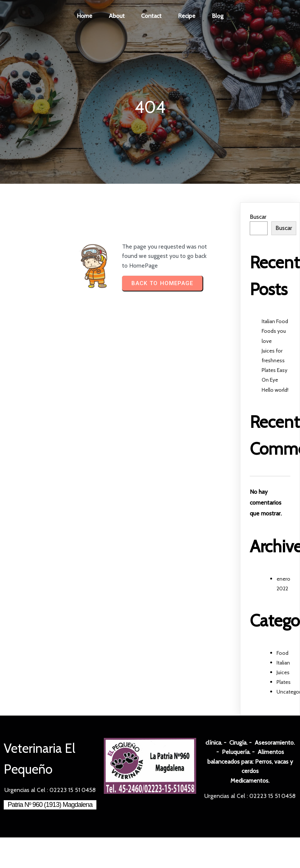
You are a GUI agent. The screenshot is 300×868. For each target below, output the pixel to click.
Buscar (258, 217)
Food (283, 653)
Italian (283, 663)
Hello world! (275, 390)
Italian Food (275, 321)
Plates (284, 682)
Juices (283, 672)
